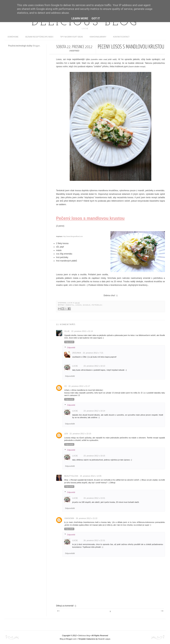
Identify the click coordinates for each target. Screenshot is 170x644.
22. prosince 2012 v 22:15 (80, 434)
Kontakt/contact (121, 37)
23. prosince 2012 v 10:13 (94, 366)
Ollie (67, 331)
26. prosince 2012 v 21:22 (87, 518)
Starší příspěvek (162, 611)
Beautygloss (71, 476)
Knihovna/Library (98, 37)
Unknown (69, 518)
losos (79, 305)
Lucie (70, 303)
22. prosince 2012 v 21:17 (79, 386)
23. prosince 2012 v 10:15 (94, 456)
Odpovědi (71, 348)
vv (66, 386)
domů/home (13, 37)
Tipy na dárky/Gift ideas (72, 37)
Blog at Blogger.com (68, 639)
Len (66, 434)
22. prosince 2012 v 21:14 (82, 331)
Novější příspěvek (58, 611)
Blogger (36, 46)
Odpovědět (69, 342)
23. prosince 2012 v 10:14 (94, 411)
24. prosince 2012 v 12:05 (91, 476)
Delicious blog (85, 23)
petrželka (97, 305)
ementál (70, 305)
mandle (87, 305)
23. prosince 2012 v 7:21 (93, 353)
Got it (96, 18)
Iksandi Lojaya (104, 639)
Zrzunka (77, 353)
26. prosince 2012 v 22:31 (94, 540)
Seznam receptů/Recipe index (39, 37)
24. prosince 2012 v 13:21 (94, 498)
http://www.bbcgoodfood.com (73, 236)
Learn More (80, 18)
